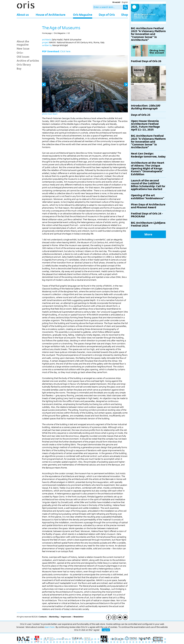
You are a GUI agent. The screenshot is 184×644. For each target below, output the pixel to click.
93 (162, 642)
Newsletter (79, 617)
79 (117, 642)
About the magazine (23, 43)
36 (130, 639)
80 (121, 642)
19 (76, 639)
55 (41, 642)
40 (143, 639)
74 (102, 642)
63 (69, 33)
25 (95, 639)
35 (127, 639)
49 (22, 642)
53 (35, 642)
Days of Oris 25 (141, 115)
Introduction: (146, 107)
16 (67, 639)
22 (86, 639)
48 (19, 642)
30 (111, 639)
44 (156, 639)
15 (64, 639)
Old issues (23, 57)
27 (102, 639)
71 (92, 642)
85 (137, 642)
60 (57, 642)
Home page (47, 33)
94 (165, 642)
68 (83, 642)
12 (54, 639)
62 (64, 642)
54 (38, 642)
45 (159, 639)
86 (140, 642)
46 (162, 639)
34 (124, 639)
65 (73, 642)
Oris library (24, 64)
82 (127, 642)
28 (105, 639)
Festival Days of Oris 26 (146, 61)
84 (133, 642)
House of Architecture (51, 15)
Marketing (54, 617)
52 (32, 642)
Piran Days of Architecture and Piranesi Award (148, 206)
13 (57, 639)
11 (51, 639)
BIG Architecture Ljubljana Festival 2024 (148, 224)
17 (70, 639)
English (125, 2)
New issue (23, 48)
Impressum (66, 617)
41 (146, 639)
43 (152, 639)
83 (130, 642)
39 (140, 639)
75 (105, 642)
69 (86, 642)
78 (114, 642)
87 (143, 642)
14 (60, 639)
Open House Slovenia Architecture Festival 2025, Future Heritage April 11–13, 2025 (145, 125)
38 (137, 639)
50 (25, 642)
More (148, 234)
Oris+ (20, 53)
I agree (106, 630)
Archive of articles (28, 60)
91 (156, 642)
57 (48, 642)
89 (149, 642)
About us (23, 15)
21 (83, 639)
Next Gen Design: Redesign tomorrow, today (148, 155)
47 (165, 639)
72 (95, 642)
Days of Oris (107, 15)
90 (152, 642)
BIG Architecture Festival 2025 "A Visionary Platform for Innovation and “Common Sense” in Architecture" (148, 34)
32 (117, 639)
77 (111, 642)
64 (70, 642)
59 (54, 642)
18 (73, 639)
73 (98, 642)
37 (133, 639)
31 (114, 639)
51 (29, 642)
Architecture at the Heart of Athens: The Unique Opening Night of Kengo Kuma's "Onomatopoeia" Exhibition (148, 169)
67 (79, 642)
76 (108, 642)
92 (159, 642)
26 (98, 639)
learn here (50, 627)
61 (60, 642)
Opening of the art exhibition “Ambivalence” (148, 197)
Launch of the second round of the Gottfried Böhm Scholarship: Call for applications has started (148, 185)
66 (76, 642)
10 (48, 639)
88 (146, 642)
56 (44, 642)
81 (124, 642)
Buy (19, 68)
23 (89, 639)
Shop (125, 15)
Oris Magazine (83, 15)
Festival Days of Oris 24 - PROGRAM (147, 215)
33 (121, 639)
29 (108, 639)
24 (92, 639)
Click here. (66, 51)
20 (79, 639)
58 (51, 642)
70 (89, 642)
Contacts (43, 617)
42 (149, 639)
